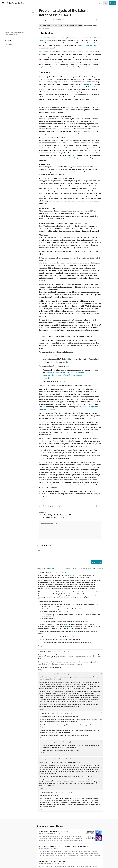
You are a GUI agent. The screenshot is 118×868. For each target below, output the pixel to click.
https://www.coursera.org (74, 375)
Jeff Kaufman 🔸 (43, 863)
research (89, 52)
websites (66, 362)
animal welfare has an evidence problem (53, 831)
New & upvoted (49, 568)
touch (76, 67)
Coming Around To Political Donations (52, 861)
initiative (57, 356)
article (48, 378)
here (45, 203)
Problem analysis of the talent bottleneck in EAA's (14, 33)
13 (61, 848)
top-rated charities (90, 84)
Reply (40, 646)
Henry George (74, 158)
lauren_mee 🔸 (46, 20)
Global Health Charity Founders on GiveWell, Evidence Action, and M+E (64, 846)
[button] (51, 506)
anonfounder (42, 848)
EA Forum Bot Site (15, 3)
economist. (88, 418)
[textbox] (70, 554)
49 (58, 834)
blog (68, 575)
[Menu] (3, 3)
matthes (41, 834)
